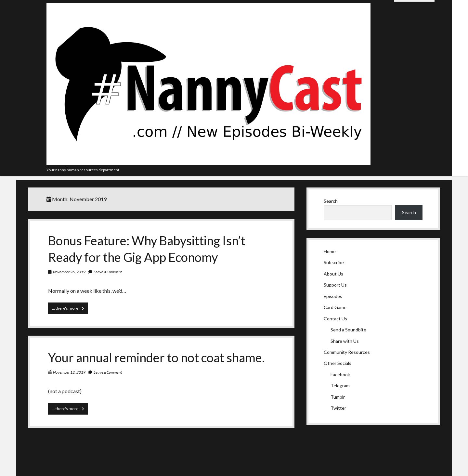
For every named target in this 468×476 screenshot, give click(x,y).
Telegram (340, 386)
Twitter (338, 408)
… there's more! (70, 310)
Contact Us (335, 319)
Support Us (335, 285)
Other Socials (338, 363)
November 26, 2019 (69, 272)
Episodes (333, 296)
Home (330, 251)
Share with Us (345, 341)
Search (331, 201)
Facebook (340, 374)
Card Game (335, 307)
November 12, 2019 (69, 372)
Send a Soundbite (348, 330)
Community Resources (347, 352)
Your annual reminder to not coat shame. (156, 357)
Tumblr (338, 397)
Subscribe (334, 262)
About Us (333, 274)
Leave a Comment (108, 272)
